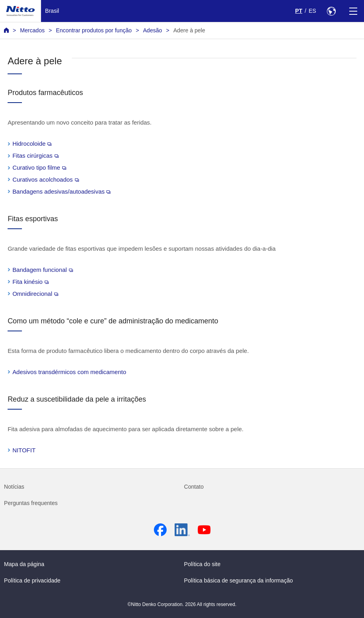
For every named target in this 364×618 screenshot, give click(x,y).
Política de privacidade (32, 580)
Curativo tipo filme (39, 167)
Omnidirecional (35, 294)
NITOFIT (24, 450)
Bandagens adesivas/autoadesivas (61, 191)
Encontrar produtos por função (94, 30)
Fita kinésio (30, 282)
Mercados (32, 30)
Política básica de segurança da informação (239, 580)
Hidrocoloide (32, 144)
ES (312, 11)
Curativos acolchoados (45, 179)
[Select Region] (331, 11)
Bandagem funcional (42, 270)
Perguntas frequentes (31, 503)
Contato (194, 487)
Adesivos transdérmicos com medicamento (69, 372)
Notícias (14, 487)
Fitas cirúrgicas (35, 155)
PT (299, 11)
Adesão (153, 30)
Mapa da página (24, 564)
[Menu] (353, 11)
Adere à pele (189, 30)
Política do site (203, 564)
